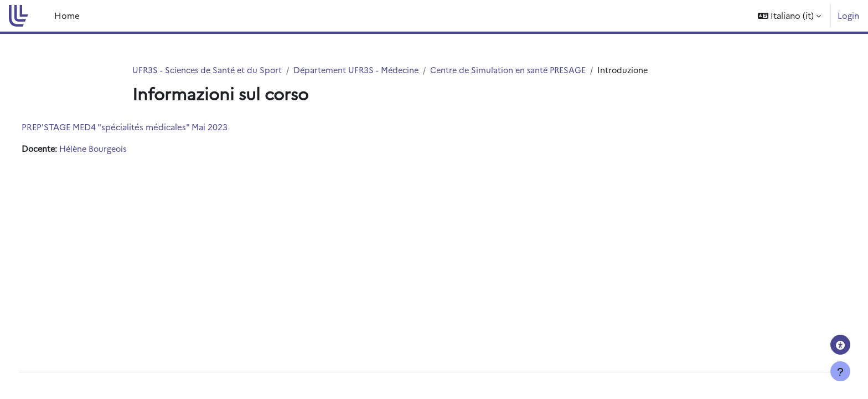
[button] (789, 16)
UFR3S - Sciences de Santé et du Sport (209, 70)
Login (848, 15)
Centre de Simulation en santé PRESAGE (519, 70)
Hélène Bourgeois (117, 149)
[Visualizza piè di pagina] (840, 371)
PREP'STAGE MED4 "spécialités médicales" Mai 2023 (145, 127)
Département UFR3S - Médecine (362, 70)
